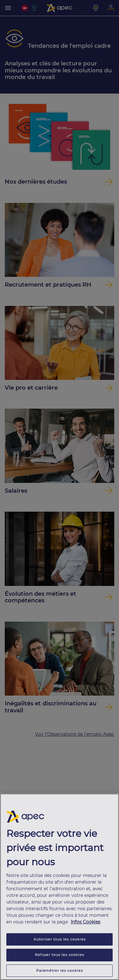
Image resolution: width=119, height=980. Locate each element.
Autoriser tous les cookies (60, 940)
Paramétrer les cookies (60, 971)
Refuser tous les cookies (60, 956)
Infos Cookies (86, 923)
